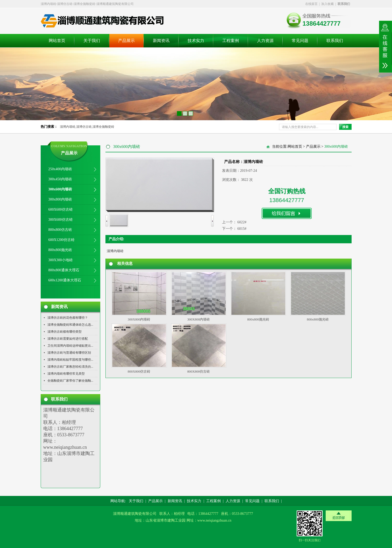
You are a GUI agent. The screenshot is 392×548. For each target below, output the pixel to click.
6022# (242, 222)
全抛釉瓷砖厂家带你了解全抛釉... (70, 381)
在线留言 (311, 4)
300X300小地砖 (61, 260)
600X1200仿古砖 (62, 240)
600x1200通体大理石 (65, 280)
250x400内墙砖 (60, 169)
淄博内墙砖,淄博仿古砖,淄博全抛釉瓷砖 (87, 127)
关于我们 (92, 41)
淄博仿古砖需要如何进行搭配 (68, 339)
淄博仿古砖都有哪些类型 (65, 332)
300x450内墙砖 (60, 179)
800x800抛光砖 (60, 250)
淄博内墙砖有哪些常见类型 (66, 374)
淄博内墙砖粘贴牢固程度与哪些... (70, 360)
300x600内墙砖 (60, 189)
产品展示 (126, 41)
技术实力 (196, 41)
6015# (242, 229)
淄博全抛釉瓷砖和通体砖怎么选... (70, 325)
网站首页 (57, 41)
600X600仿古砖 (61, 209)
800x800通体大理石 (64, 270)
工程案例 (231, 41)
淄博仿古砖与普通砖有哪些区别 (69, 353)
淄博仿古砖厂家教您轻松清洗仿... (70, 367)
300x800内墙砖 (60, 199)
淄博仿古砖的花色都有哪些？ (68, 318)
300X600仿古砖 (61, 220)
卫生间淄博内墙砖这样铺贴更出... (70, 346)
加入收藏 (327, 4)
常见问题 (300, 41)
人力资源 (265, 41)
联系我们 (335, 41)
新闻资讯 (161, 41)
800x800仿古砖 (60, 230)
